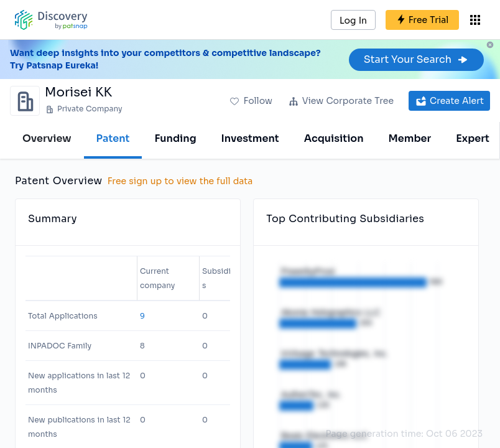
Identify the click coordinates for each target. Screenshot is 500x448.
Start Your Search (416, 59)
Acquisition (334, 138)
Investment (250, 138)
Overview (47, 138)
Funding (175, 138)
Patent (113, 138)
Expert (473, 138)
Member (410, 138)
